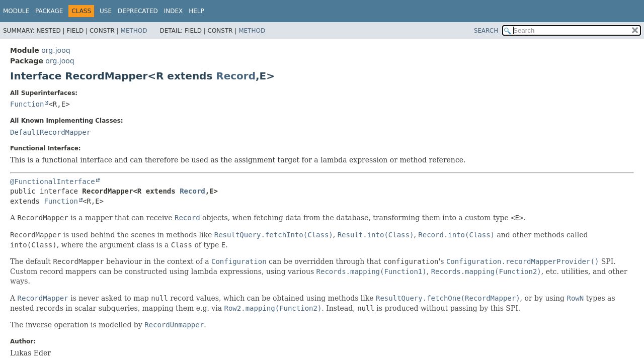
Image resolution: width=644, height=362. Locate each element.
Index (174, 11)
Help (196, 11)
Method (134, 31)
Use (106, 11)
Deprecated (138, 11)
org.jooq (56, 50)
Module (16, 11)
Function (27, 104)
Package (49, 11)
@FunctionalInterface (53, 182)
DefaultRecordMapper (50, 132)
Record (236, 76)
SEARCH (486, 31)
